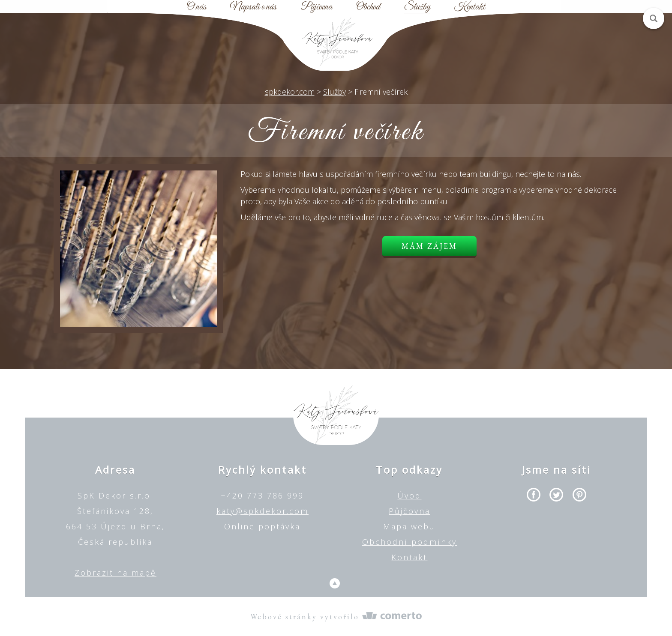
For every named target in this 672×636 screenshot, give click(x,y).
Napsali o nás (253, 7)
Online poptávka (262, 526)
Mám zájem (429, 246)
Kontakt (470, 7)
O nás (196, 7)
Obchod (368, 7)
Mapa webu (409, 526)
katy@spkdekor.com (262, 511)
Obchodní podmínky (409, 542)
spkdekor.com (290, 92)
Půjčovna (316, 7)
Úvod (409, 496)
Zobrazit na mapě (115, 573)
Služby (417, 7)
